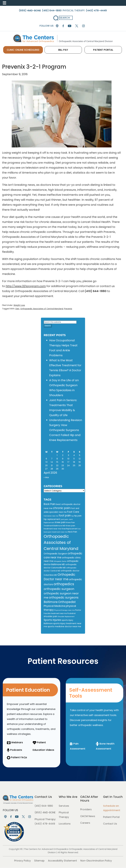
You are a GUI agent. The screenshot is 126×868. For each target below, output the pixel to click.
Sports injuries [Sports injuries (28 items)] (53, 620)
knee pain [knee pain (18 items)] (60, 522)
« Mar (46, 477)
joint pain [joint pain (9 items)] (65, 519)
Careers (85, 823)
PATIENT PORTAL (97, 50)
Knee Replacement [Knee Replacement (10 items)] (70, 529)
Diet (17, 309)
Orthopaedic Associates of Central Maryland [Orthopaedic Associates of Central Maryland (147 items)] (61, 542)
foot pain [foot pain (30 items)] (65, 516)
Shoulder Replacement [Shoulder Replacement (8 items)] (66, 617)
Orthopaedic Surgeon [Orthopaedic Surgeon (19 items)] (55, 554)
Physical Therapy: (85, 10)
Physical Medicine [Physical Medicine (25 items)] (54, 606)
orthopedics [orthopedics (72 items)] (64, 584)
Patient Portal (111, 817)
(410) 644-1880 (44, 806)
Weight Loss (19, 305)
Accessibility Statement (62, 861)
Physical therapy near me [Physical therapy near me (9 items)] (64, 610)
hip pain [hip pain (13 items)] (78, 516)
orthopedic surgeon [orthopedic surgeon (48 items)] (59, 589)
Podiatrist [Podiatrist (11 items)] (71, 613)
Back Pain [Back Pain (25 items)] (50, 504)
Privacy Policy (22, 861)
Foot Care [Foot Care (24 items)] (73, 512)
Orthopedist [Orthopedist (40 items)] (67, 602)
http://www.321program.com (26, 286)
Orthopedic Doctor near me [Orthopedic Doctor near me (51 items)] (59, 577)
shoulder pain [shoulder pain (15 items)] (51, 616)
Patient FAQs (17, 757)
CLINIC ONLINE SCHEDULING (35, 50)
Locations (65, 824)
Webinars (15, 742)
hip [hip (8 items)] (72, 516)
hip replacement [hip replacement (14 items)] (52, 519)
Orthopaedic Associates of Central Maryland (42, 309)
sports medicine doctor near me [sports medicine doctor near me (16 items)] (64, 626)
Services (64, 806)
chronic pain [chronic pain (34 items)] (62, 508)
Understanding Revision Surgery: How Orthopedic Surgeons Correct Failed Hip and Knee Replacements (66, 430)
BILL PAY (69, 50)
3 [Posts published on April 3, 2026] (68, 455)
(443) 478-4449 (45, 824)
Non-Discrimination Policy (96, 861)
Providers (86, 809)
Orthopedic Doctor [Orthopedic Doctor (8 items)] (60, 561)
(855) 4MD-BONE (45, 812)
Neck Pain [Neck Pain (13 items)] (73, 532)
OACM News (88, 816)
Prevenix (68, 309)
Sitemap (39, 861)
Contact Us (43, 797)
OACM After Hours (89, 799)
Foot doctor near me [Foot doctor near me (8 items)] (51, 516)
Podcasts (14, 750)
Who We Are (68, 797)
